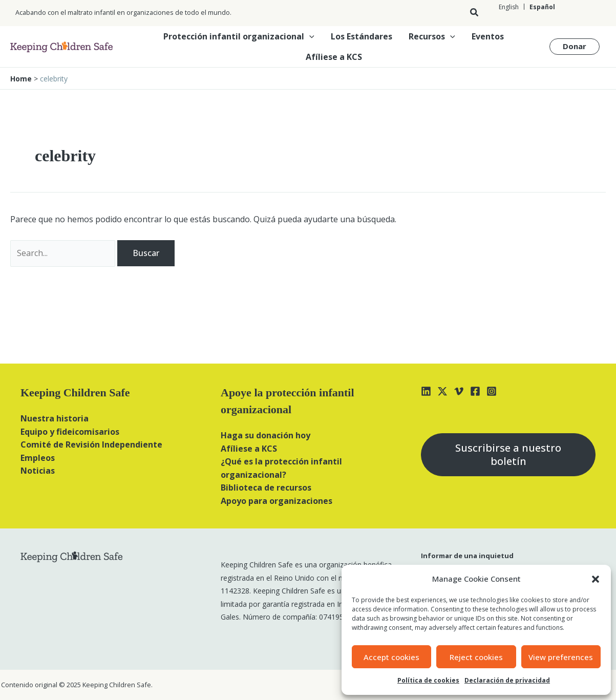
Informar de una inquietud (467, 556)
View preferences (561, 657)
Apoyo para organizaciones (277, 501)
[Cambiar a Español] (542, 7)
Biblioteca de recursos (266, 487)
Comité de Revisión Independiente (91, 444)
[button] (596, 579)
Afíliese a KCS (334, 57)
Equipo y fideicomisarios (70, 432)
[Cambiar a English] (509, 7)
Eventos (488, 36)
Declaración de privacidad (507, 680)
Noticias (38, 471)
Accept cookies (391, 657)
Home (21, 79)
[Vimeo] (459, 391)
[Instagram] (492, 391)
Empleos (38, 458)
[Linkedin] (426, 391)
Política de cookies (428, 680)
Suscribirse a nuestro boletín (508, 454)
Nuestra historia (55, 418)
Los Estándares (362, 36)
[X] (442, 391)
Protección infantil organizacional (239, 36)
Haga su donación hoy (265, 435)
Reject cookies (476, 657)
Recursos (432, 36)
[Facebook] (475, 391)
